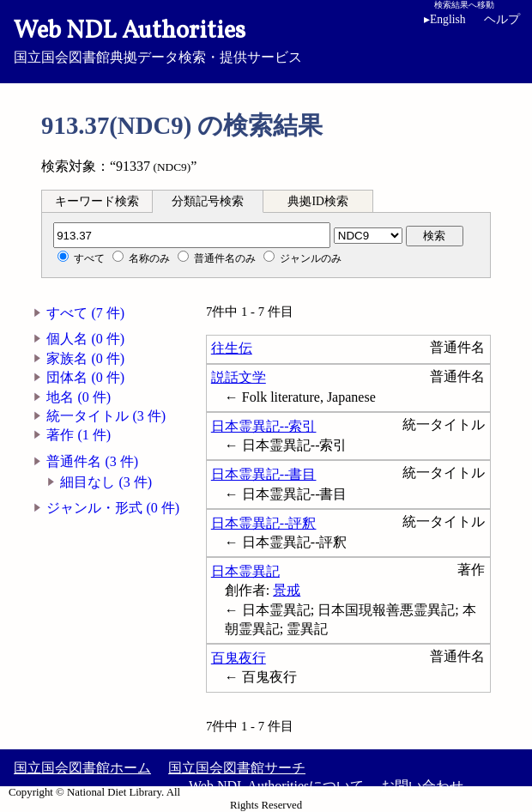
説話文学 (239, 377)
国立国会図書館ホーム (82, 768)
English (448, 19)
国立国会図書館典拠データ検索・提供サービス (266, 39)
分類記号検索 (208, 201)
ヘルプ (502, 19)
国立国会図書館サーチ (237, 768)
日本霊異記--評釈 (264, 523)
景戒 (287, 590)
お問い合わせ (422, 786)
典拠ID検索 (317, 201)
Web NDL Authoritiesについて (276, 786)
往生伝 (232, 348)
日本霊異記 (245, 571)
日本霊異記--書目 (264, 474)
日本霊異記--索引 (264, 426)
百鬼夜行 (239, 658)
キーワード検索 (97, 201)
